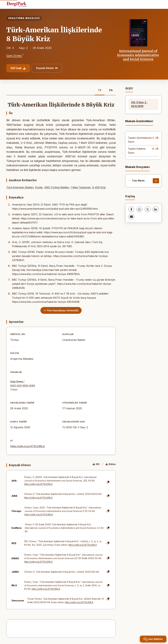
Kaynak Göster (47, 68)
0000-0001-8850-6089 (23, 386)
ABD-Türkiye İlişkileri (57, 187)
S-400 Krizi (99, 187)
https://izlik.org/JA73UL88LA (28, 446)
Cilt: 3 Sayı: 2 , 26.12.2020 (139, 104)
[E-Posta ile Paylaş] (131, 217)
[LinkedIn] (156, 209)
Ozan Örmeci (14, 56)
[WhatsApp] (139, 209)
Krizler (39, 187)
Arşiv (129, 88)
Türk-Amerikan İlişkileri (20, 187)
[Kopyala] (108, 482)
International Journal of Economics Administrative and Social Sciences (138, 55)
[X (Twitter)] (148, 209)
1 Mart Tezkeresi (81, 187)
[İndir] (156, 181)
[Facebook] (131, 209)
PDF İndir (18, 68)
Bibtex (111, 464)
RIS (96, 464)
